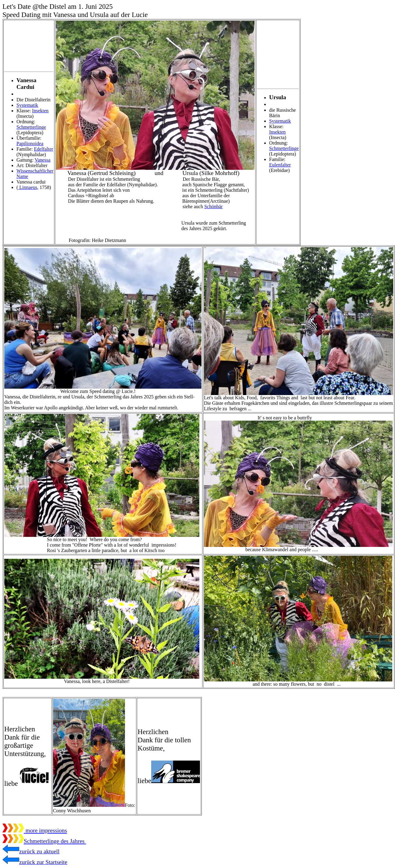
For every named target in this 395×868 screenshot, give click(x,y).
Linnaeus (28, 187)
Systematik (27, 105)
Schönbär (213, 206)
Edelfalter (43, 149)
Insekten (40, 111)
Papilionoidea (30, 143)
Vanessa (43, 160)
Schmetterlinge (31, 127)
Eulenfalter (280, 165)
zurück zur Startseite (35, 862)
